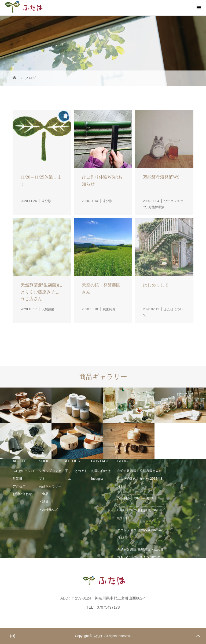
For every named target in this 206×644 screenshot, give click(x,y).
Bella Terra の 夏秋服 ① (134, 510)
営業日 (17, 479)
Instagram (98, 479)
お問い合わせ (22, 494)
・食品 (44, 494)
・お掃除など (49, 509)
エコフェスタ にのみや (134, 530)
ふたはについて (24, 471)
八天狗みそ (125, 498)
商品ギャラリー (50, 486)
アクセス (19, 486)
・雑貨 (44, 502)
